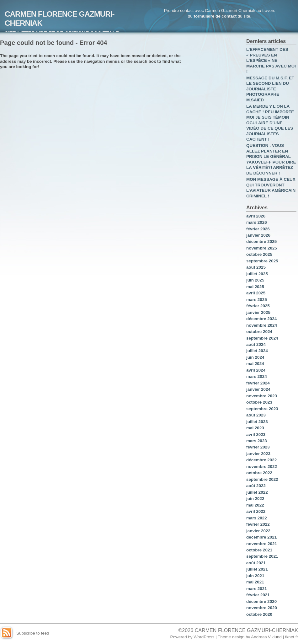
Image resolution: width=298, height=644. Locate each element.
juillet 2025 (257, 274)
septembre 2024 (262, 338)
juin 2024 (255, 357)
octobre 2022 (259, 473)
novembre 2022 (262, 467)
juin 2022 (255, 499)
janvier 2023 (258, 454)
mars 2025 (257, 300)
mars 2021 (257, 589)
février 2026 (258, 229)
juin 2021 (255, 576)
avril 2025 (256, 293)
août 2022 (256, 486)
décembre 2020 (261, 601)
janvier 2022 (258, 531)
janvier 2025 (258, 312)
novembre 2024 (262, 325)
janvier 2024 (258, 389)
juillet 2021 (257, 569)
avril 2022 (256, 511)
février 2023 (258, 447)
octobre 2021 (259, 550)
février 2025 (258, 306)
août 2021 (256, 563)
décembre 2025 (261, 241)
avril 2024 (256, 370)
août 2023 (256, 415)
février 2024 (258, 383)
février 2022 (258, 524)
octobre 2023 (259, 402)
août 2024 (256, 344)
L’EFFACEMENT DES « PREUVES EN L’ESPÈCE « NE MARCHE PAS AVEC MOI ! (271, 60)
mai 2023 (255, 428)
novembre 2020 (262, 608)
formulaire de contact (215, 16)
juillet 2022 (257, 492)
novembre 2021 (262, 544)
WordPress (204, 637)
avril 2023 (256, 435)
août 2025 (256, 267)
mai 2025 (255, 287)
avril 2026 (256, 216)
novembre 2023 (262, 396)
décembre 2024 (261, 319)
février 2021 (258, 595)
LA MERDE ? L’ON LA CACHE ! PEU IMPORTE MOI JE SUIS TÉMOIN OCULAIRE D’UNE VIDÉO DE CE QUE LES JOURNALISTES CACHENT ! (270, 123)
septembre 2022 (262, 479)
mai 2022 (255, 505)
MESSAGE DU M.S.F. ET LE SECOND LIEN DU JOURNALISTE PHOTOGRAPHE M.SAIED (270, 89)
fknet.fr (292, 637)
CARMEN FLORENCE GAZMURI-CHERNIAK (246, 630)
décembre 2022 (261, 460)
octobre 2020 (259, 614)
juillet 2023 (257, 422)
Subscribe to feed (33, 633)
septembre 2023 (262, 409)
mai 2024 (255, 364)
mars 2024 (257, 376)
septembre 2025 (262, 261)
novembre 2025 (262, 248)
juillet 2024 (257, 351)
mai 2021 (255, 582)
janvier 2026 (258, 235)
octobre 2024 (259, 332)
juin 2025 (255, 280)
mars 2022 (257, 518)
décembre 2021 (261, 537)
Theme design (231, 637)
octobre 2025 (259, 254)
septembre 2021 (262, 556)
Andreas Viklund (266, 637)
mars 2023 (257, 441)
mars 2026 (257, 222)
